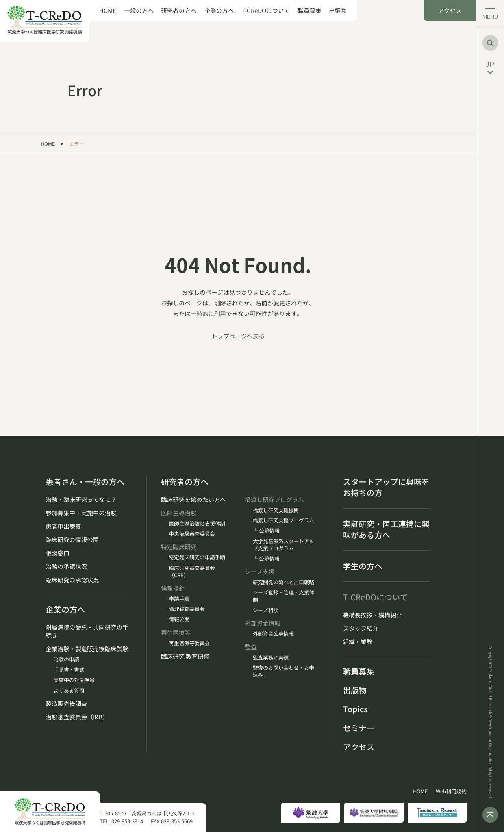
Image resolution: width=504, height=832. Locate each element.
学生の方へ (363, 566)
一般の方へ (139, 11)
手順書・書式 (69, 670)
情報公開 (179, 619)
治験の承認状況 (66, 566)
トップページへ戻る (238, 336)
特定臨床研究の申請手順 (197, 557)
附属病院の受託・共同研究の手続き (87, 631)
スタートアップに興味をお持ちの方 (386, 487)
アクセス (450, 10)
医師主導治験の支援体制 (197, 524)
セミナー (359, 728)
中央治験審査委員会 (192, 534)
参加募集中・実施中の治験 (81, 513)
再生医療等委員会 (189, 643)
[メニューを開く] (490, 14)
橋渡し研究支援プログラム (283, 520)
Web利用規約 (451, 791)
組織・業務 (358, 642)
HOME (108, 11)
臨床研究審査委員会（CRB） (192, 572)
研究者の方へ (179, 11)
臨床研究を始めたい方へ (194, 499)
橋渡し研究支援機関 (276, 510)
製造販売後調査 (66, 703)
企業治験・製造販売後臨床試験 (87, 649)
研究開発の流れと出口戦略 (283, 582)
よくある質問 (69, 691)
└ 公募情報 (266, 531)
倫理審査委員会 (187, 609)
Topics (355, 709)
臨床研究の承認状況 (72, 580)
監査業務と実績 (271, 657)
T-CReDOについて (266, 11)
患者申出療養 (63, 526)
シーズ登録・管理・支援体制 (283, 596)
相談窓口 (57, 553)
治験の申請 (66, 659)
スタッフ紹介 (361, 628)
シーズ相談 (266, 610)
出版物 (338, 11)
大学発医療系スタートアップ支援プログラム (283, 545)
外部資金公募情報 (273, 634)
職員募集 (309, 11)
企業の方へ (219, 11)
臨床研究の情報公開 (72, 539)
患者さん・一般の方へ (85, 482)
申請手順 (179, 599)
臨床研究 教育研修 (185, 656)
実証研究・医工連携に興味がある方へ (386, 529)
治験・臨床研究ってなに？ (81, 499)
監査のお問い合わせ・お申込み (283, 671)
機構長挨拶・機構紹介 (372, 615)
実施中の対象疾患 (74, 680)
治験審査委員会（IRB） (77, 717)
